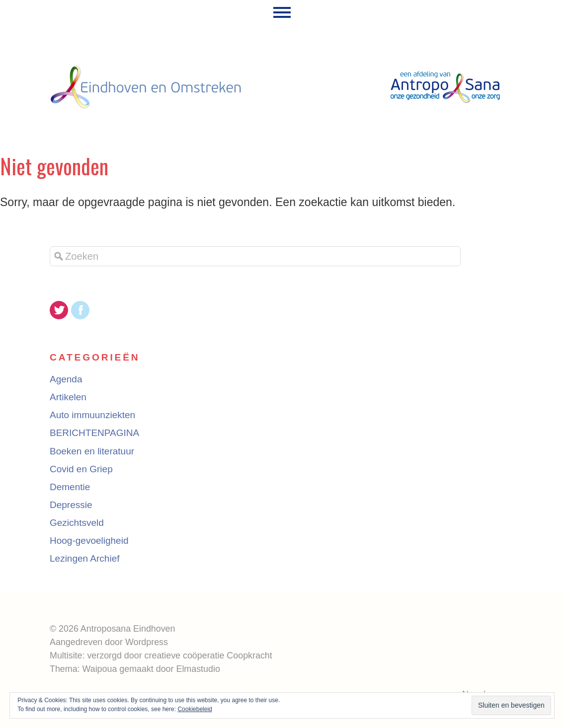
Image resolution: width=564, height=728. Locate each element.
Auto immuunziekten (92, 415)
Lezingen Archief (85, 558)
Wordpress (147, 642)
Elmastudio (198, 669)
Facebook (80, 310)
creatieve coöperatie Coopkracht (208, 655)
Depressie (71, 505)
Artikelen (68, 397)
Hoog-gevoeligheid (89, 541)
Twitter (59, 310)
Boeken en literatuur (92, 451)
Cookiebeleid (195, 709)
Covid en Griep (81, 469)
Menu (282, 12)
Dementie (70, 487)
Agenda (66, 379)
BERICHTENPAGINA (94, 433)
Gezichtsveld (77, 523)
